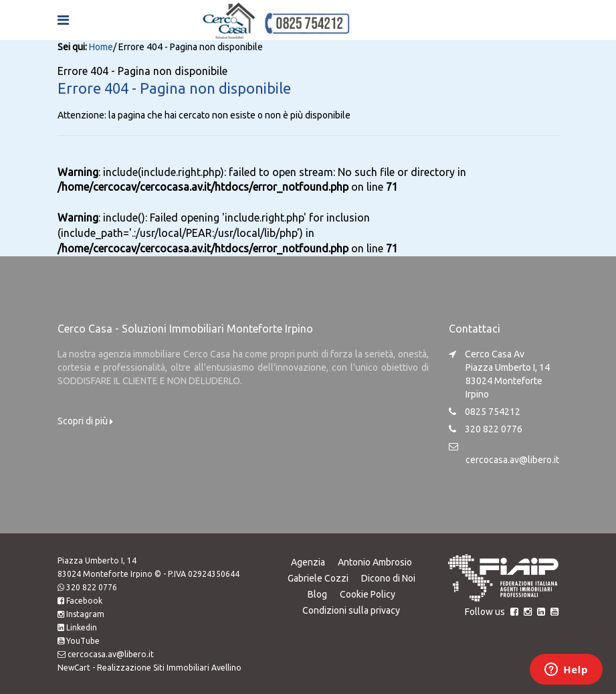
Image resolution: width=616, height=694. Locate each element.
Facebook (84, 600)
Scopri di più (85, 420)
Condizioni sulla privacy (351, 610)
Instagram (85, 613)
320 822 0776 (92, 587)
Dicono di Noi (388, 578)
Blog (317, 594)
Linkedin (82, 627)
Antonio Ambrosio (375, 561)
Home (101, 47)
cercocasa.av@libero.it (512, 459)
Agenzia (307, 561)
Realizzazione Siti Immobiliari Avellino (169, 667)
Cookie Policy (368, 594)
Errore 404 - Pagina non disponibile (174, 88)
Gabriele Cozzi (317, 578)
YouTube (83, 640)
